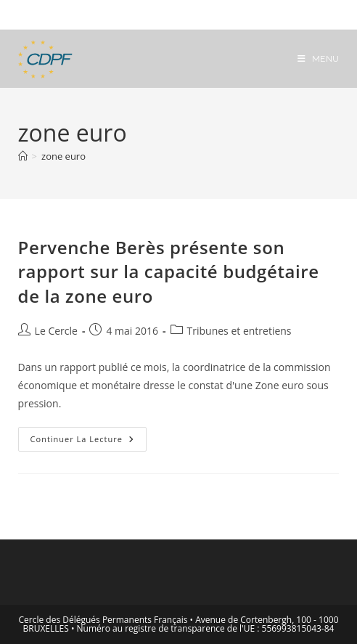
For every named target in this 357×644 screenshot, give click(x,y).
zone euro (63, 156)
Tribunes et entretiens (239, 331)
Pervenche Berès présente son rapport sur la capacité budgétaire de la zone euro (169, 272)
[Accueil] (23, 156)
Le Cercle (56, 331)
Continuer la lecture (89, 442)
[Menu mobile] (319, 59)
